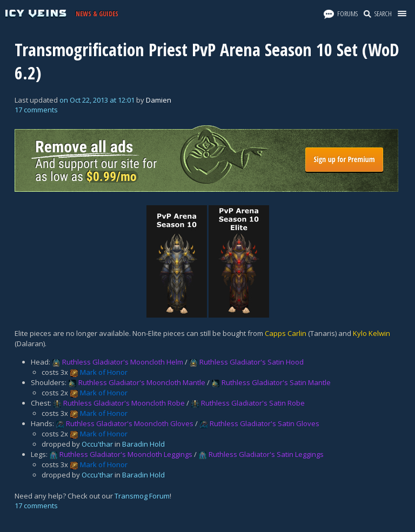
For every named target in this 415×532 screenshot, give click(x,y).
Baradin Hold (143, 444)
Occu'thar (97, 444)
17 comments (36, 110)
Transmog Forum (142, 496)
